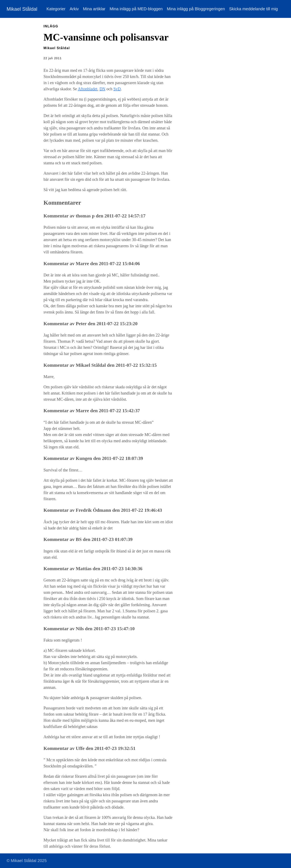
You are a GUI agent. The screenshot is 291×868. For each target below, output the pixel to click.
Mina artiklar (94, 9)
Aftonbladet (88, 89)
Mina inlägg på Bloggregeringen (196, 9)
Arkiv (74, 9)
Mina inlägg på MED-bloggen (136, 9)
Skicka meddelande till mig (253, 9)
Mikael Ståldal (22, 9)
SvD (117, 89)
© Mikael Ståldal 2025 (27, 861)
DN (103, 89)
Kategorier (56, 9)
